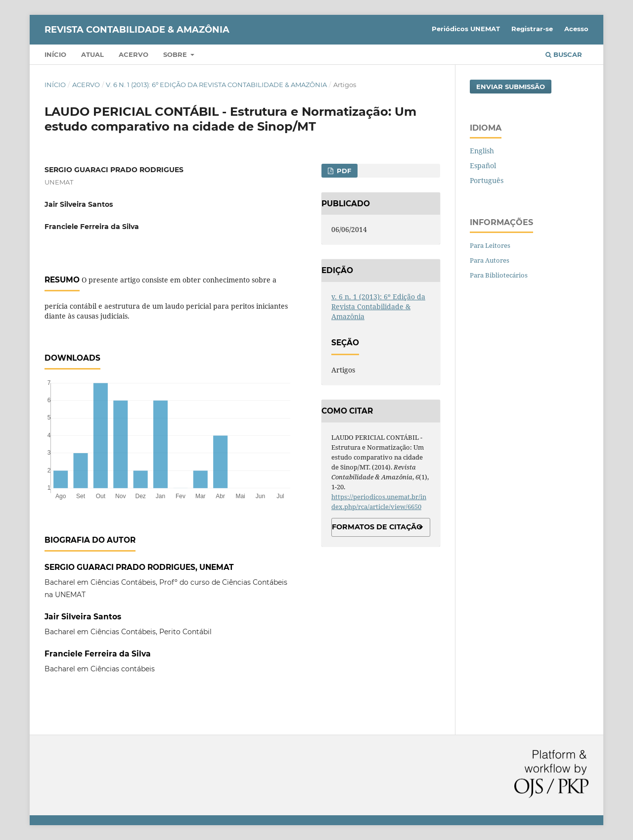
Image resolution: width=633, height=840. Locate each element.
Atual (92, 54)
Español (483, 165)
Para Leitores (490, 245)
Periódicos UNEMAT (466, 29)
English (482, 151)
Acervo (134, 54)
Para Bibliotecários (499, 275)
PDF (343, 171)
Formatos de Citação (377, 527)
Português (487, 180)
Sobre (176, 54)
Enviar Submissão (511, 87)
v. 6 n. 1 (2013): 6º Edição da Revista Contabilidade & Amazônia (216, 85)
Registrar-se (532, 29)
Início (55, 54)
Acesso (576, 29)
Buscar (564, 54)
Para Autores (490, 260)
